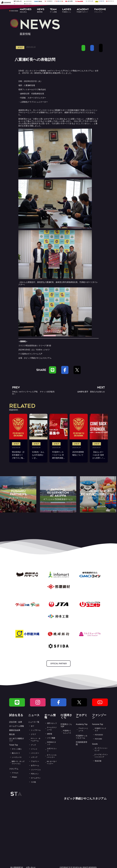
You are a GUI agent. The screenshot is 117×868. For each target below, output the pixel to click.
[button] (26, 11)
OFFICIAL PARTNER (59, 664)
